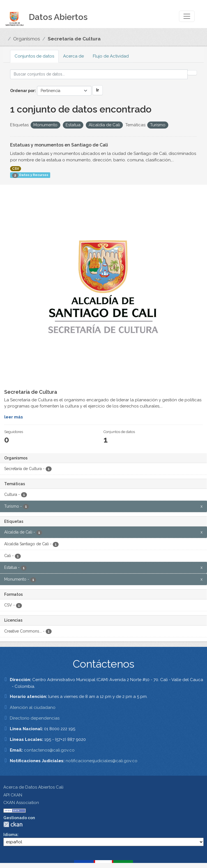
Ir (98, 90)
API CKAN (13, 795)
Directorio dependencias (35, 718)
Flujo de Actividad (111, 56)
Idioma (10, 835)
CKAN (13, 824)
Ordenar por (22, 91)
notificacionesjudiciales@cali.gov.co (102, 761)
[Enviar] (192, 73)
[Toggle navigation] (187, 16)
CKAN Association (21, 803)
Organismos (27, 39)
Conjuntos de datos (34, 56)
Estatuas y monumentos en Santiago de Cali (59, 145)
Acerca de (73, 56)
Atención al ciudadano (33, 707)
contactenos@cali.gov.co (49, 750)
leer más (14, 417)
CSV (16, 169)
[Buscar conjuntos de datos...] (99, 74)
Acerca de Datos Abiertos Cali (33, 787)
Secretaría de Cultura (74, 39)
